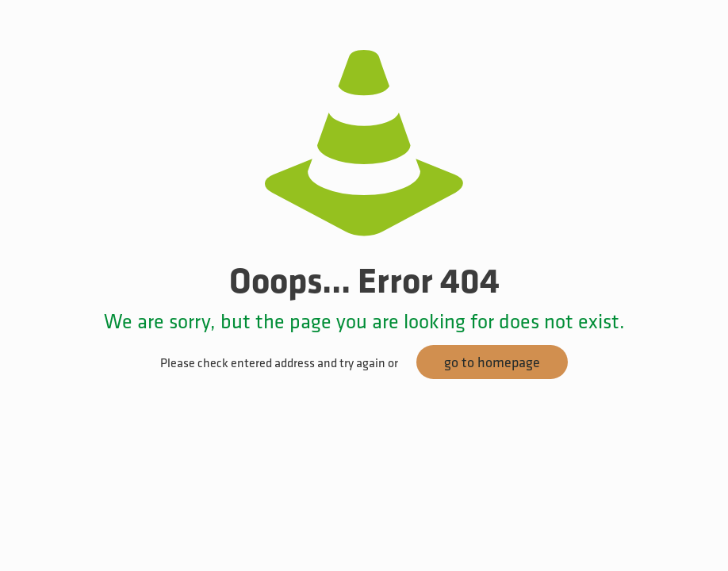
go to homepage (492, 362)
